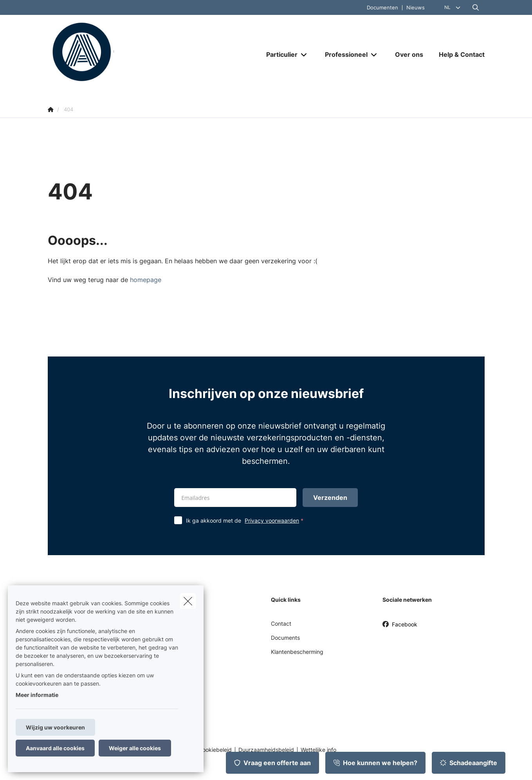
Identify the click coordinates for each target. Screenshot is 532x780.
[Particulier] (279, 54)
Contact (281, 623)
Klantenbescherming (297, 652)
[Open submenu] (304, 55)
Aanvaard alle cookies (55, 748)
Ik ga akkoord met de (246, 520)
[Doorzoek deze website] (476, 7)
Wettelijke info (318, 750)
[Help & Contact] (458, 54)
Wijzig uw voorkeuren (55, 727)
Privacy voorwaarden (272, 520)
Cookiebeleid (215, 750)
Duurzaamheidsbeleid (266, 750)
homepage (146, 280)
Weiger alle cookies (135, 748)
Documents (285, 638)
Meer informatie (37, 695)
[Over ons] (409, 54)
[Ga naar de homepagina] (126, 54)
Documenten (382, 8)
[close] (188, 601)
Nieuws (416, 8)
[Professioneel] (343, 54)
